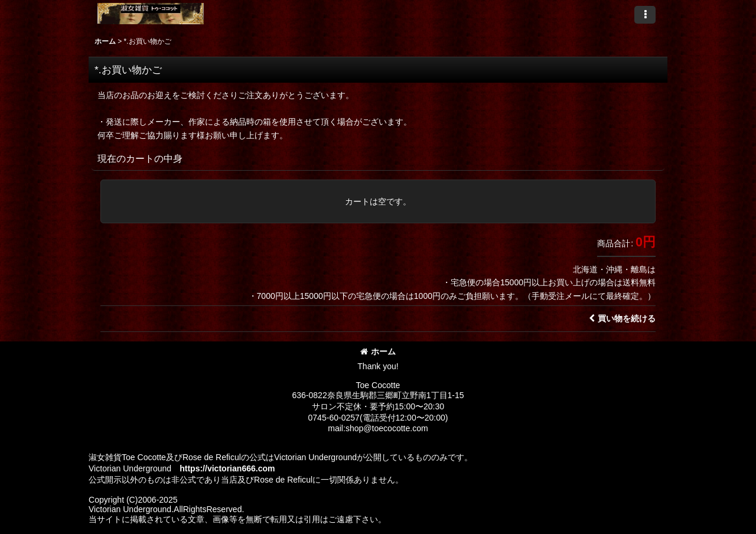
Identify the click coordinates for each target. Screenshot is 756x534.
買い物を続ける (622, 318)
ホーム (378, 351)
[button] (645, 15)
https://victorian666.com (227, 468)
